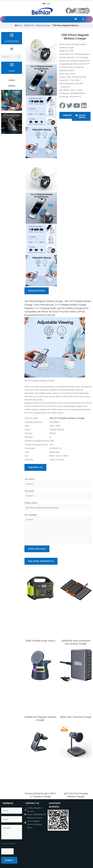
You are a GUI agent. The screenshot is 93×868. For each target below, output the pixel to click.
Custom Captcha (9, 843)
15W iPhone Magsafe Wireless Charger (44, 301)
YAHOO (12, 80)
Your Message (31, 515)
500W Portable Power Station (40, 641)
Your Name (30, 479)
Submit (9, 860)
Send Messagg (37, 549)
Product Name (31, 503)
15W (67, 301)
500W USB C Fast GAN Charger (76, 717)
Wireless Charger (43, 25)
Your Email (30, 491)
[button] (76, 19)
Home (19, 25)
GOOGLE (12, 86)
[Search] (20, 57)
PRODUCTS (29, 25)
